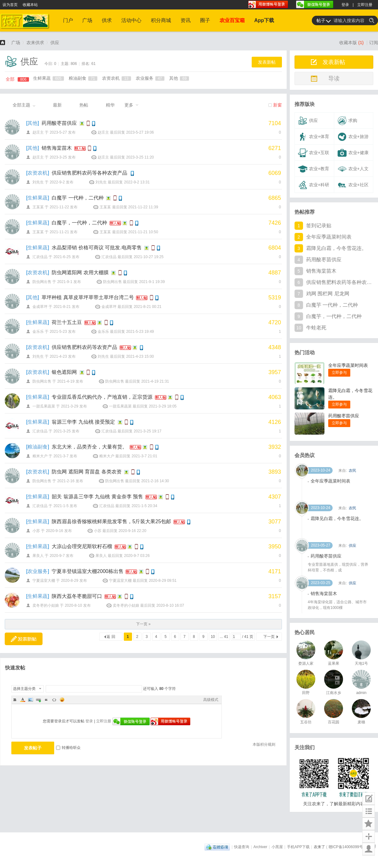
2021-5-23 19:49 (140, 332)
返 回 (111, 637)
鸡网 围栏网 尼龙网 (328, 294)
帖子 (321, 20)
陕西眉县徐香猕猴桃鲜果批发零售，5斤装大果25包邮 (111, 521)
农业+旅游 (353, 137)
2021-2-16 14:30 (155, 481)
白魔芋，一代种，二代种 (79, 223)
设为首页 (10, 5)
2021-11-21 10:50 (143, 232)
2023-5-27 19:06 (140, 132)
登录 (345, 5)
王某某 (38, 207)
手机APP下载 (298, 847)
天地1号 (361, 663)
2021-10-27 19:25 (149, 257)
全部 (17, 79)
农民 (352, 489)
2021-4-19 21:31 (155, 381)
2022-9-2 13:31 (137, 182)
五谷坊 (306, 722)
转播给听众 (68, 748)
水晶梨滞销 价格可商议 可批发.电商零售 (97, 248)
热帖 (84, 105)
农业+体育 (314, 137)
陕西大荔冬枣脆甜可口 (77, 596)
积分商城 (161, 20)
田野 (306, 693)
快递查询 (242, 847)
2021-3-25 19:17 (147, 431)
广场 (87, 20)
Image (31, 700)
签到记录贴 (319, 226)
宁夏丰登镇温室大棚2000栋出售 (88, 571)
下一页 (269, 637)
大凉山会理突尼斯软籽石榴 (82, 546)
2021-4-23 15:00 (140, 356)
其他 (179, 78)
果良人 (38, 556)
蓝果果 (334, 663)
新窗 (278, 105)
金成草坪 (40, 307)
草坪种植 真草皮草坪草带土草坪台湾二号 (88, 297)
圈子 (205, 20)
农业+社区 (353, 185)
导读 (334, 78)
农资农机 (116, 78)
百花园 (334, 722)
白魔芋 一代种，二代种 (77, 198)
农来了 (3, 42)
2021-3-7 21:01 (144, 456)
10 (213, 637)
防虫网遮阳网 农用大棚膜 (80, 272)
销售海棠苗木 (57, 148)
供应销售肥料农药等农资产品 (84, 347)
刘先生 (38, 182)
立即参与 (339, 373)
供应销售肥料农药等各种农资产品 (89, 173)
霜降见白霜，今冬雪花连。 (336, 248)
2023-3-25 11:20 (140, 157)
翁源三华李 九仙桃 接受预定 (83, 422)
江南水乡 (334, 693)
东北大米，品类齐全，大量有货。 (89, 447)
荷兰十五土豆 (67, 322)
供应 (55, 43)
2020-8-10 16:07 (170, 605)
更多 (129, 105)
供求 (107, 20)
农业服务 (150, 78)
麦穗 (361, 722)
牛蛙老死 (316, 328)
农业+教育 (314, 169)
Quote (46, 700)
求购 (347, 121)
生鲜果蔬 (49, 78)
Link (38, 700)
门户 (68, 20)
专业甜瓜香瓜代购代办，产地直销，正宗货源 (102, 397)
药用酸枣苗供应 (59, 123)
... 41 (224, 637)
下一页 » (143, 624)
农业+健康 (353, 153)
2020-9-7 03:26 (137, 556)
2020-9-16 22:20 (132, 531)
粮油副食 (83, 78)
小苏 (36, 531)
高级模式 (211, 700)
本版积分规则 (264, 744)
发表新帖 (267, 62)
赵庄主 (38, 132)
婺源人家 (306, 663)
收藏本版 (351, 43)
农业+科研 (314, 185)
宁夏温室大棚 (44, 581)
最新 (57, 105)
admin (361, 693)
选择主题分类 (24, 689)
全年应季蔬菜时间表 (329, 237)
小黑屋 (277, 847)
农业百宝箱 (232, 20)
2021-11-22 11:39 (143, 207)
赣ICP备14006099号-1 (347, 847)
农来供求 (35, 43)
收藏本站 (30, 5)
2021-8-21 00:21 (147, 307)
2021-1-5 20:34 (144, 506)
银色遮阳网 (64, 372)
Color (23, 700)
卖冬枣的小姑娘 (46, 605)
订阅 (374, 43)
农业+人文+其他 (352, 171)
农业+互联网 (313, 154)
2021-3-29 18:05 (163, 406)
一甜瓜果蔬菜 (44, 406)
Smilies (62, 700)
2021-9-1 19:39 (152, 282)
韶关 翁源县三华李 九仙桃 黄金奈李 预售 (97, 497)
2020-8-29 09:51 (163, 581)
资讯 (186, 20)
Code (54, 700)
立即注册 (365, 5)
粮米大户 (40, 456)
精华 (110, 105)
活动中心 (131, 20)
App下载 (264, 20)
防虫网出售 (42, 282)
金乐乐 (38, 332)
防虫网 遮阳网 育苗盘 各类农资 (86, 472)
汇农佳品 (40, 257)
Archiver (261, 847)
